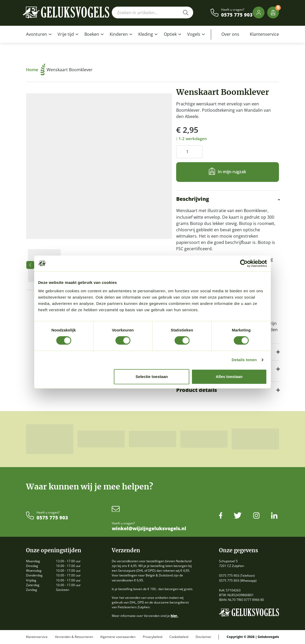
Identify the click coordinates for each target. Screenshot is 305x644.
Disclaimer (204, 637)
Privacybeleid (152, 637)
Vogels (194, 34)
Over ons (230, 34)
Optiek (170, 34)
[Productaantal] (189, 152)
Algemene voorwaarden (118, 637)
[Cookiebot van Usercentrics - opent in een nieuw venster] (244, 263)
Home (36, 70)
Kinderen (119, 34)
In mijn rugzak (232, 172)
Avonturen (37, 34)
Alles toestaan (229, 377)
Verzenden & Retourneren (74, 637)
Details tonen (244, 360)
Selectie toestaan (152, 377)
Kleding (146, 34)
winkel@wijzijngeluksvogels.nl (149, 529)
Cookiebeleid (179, 637)
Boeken (92, 34)
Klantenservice (264, 34)
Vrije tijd (66, 34)
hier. (174, 616)
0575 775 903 (237, 15)
